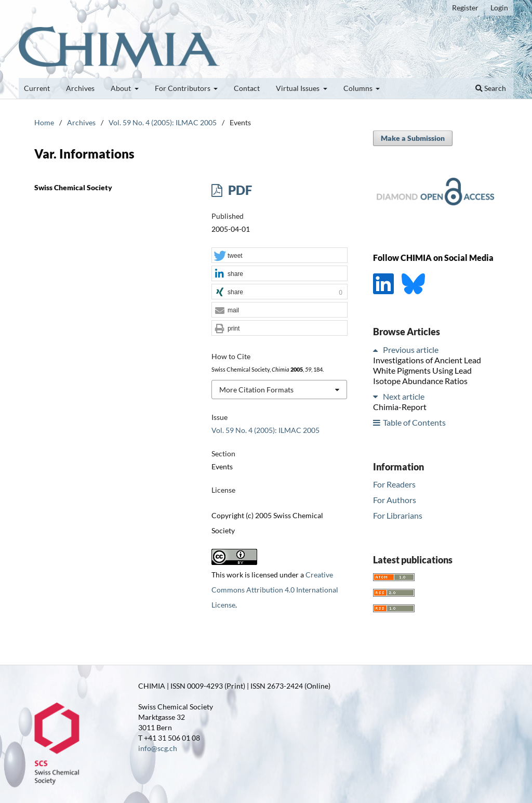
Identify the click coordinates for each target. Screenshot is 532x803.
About (122, 88)
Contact (247, 88)
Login (499, 8)
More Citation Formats (256, 390)
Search (491, 88)
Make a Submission (413, 138)
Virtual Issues (298, 88)
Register (465, 8)
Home (44, 122)
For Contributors (183, 88)
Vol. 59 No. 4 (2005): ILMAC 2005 (163, 122)
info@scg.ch (158, 748)
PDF (239, 190)
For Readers (394, 484)
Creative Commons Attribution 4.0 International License (275, 590)
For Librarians (398, 515)
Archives (80, 88)
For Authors (395, 500)
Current (37, 88)
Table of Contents (414, 422)
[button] (280, 256)
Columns (359, 88)
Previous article (411, 350)
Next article (404, 396)
